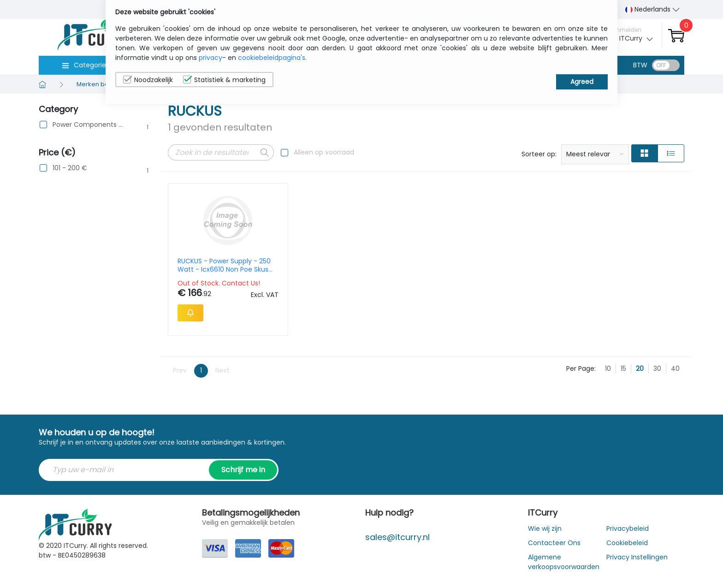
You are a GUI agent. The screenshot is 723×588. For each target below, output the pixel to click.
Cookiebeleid (627, 543)
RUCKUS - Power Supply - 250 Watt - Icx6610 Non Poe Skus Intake (224, 265)
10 (608, 368)
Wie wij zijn (545, 529)
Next (222, 370)
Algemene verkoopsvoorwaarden (564, 562)
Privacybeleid (628, 529)
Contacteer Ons (554, 543)
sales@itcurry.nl (397, 537)
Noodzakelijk (148, 80)
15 (623, 368)
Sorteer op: (539, 154)
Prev (180, 370)
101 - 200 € (70, 168)
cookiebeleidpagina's (272, 58)
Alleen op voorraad (324, 152)
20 (640, 368)
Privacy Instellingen (637, 557)
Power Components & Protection (88, 125)
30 (657, 368)
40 (675, 368)
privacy (210, 58)
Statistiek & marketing (224, 80)
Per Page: (581, 368)
